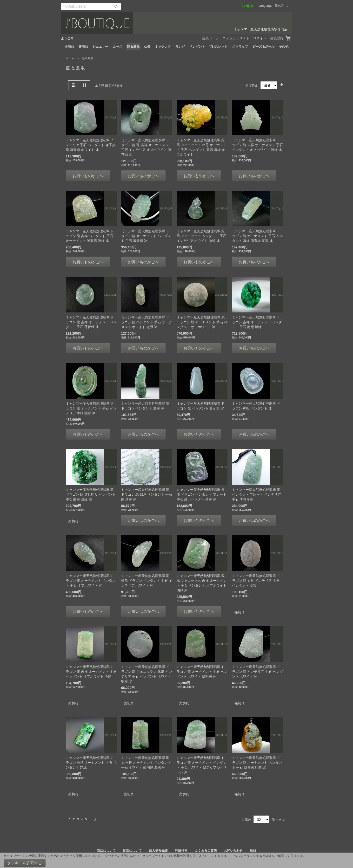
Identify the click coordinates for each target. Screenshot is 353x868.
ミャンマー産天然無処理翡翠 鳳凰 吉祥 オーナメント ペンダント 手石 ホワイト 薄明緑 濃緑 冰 (146, 763)
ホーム (70, 58)
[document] (176, 860)
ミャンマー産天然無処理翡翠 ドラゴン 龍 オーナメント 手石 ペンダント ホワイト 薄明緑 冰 (202, 672)
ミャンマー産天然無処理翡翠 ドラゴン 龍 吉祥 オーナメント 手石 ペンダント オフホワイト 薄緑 (91, 672)
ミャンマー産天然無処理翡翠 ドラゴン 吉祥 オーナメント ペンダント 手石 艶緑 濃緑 (257, 322)
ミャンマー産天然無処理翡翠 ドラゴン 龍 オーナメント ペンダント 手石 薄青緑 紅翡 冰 (257, 763)
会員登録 (277, 38)
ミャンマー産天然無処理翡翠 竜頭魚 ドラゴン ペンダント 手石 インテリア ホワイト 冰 (147, 581)
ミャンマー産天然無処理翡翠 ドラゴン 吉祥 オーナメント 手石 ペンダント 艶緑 (91, 763)
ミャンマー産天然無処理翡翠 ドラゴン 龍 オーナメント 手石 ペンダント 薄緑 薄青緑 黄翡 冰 (258, 236)
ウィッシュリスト (236, 38)
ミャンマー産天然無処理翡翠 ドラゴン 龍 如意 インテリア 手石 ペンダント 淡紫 (256, 581)
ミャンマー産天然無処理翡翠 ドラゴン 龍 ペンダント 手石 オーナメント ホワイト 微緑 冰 (147, 322)
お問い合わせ (233, 851)
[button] (282, 6)
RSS (253, 851)
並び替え (252, 85)
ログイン (260, 38)
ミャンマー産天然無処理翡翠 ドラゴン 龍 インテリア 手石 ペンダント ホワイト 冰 (258, 672)
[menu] (177, 47)
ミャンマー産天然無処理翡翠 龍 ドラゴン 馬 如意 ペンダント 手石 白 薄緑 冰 (147, 494)
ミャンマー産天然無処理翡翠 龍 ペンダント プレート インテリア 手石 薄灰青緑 (257, 494)
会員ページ (210, 38)
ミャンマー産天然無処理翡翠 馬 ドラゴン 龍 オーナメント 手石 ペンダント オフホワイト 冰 (202, 322)
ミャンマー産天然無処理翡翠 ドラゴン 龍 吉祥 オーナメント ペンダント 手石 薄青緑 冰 (91, 322)
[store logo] (177, 23)
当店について (106, 851)
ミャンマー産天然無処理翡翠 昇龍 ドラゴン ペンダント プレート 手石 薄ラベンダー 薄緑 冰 (202, 494)
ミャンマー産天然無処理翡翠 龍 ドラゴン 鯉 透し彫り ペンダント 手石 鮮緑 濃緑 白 (91, 494)
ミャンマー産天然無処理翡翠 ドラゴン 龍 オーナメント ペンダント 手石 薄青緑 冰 (146, 236)
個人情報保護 (158, 851)
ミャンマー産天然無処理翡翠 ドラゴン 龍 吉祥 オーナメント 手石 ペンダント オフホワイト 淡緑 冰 (258, 145)
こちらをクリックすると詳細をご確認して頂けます (267, 856)
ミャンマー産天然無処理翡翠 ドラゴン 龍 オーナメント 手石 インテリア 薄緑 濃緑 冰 (91, 408)
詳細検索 (181, 851)
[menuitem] (69, 47)
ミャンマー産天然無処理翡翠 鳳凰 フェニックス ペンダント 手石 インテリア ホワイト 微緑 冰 (202, 236)
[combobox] (91, 6)
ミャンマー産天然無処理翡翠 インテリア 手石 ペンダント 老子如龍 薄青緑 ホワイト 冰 (91, 145)
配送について (132, 851)
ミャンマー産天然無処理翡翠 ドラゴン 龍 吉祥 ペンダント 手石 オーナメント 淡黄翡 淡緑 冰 (90, 236)
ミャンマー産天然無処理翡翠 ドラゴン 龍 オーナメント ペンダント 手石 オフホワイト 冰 (91, 581)
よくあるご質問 (206, 851)
